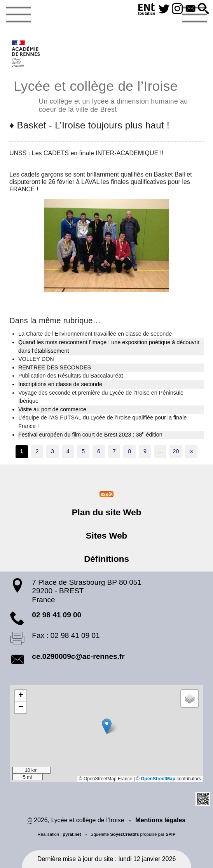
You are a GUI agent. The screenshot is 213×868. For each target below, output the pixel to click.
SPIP (171, 834)
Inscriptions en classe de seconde (60, 384)
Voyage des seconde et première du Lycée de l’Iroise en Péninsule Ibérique (101, 397)
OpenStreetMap (158, 779)
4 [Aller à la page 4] (68, 451)
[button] (203, 9)
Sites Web (107, 536)
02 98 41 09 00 (57, 615)
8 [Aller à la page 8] (129, 451)
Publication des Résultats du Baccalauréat (71, 376)
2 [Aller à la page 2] (37, 451)
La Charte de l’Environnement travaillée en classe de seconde (95, 334)
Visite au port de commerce (52, 409)
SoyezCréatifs (124, 834)
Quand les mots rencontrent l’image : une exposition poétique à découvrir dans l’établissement (109, 347)
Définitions (106, 559)
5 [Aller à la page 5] (83, 451)
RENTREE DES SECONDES (55, 367)
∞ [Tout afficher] (191, 451)
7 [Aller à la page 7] (114, 451)
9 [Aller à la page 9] (145, 451)
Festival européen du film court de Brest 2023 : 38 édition (90, 434)
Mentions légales (160, 820)
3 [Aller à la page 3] (52, 451)
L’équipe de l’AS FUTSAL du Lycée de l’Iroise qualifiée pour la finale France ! (102, 422)
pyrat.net (72, 834)
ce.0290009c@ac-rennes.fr (78, 656)
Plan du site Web (107, 512)
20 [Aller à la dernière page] (176, 451)
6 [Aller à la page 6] (99, 451)
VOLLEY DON (36, 359)
